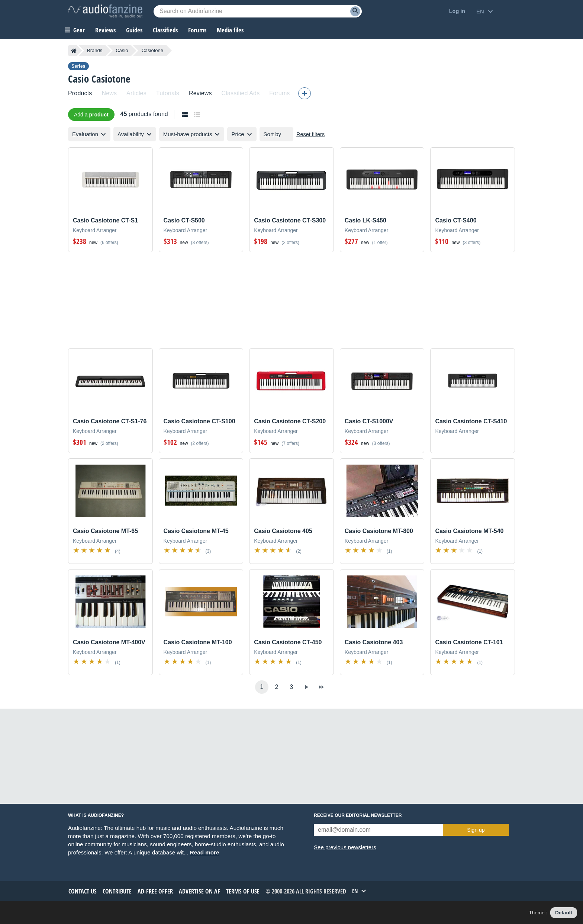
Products (80, 93)
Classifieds (165, 30)
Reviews (105, 30)
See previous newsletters (345, 847)
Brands (95, 50)
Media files (230, 30)
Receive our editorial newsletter (358, 815)
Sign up (476, 830)
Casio (122, 50)
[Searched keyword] (258, 11)
